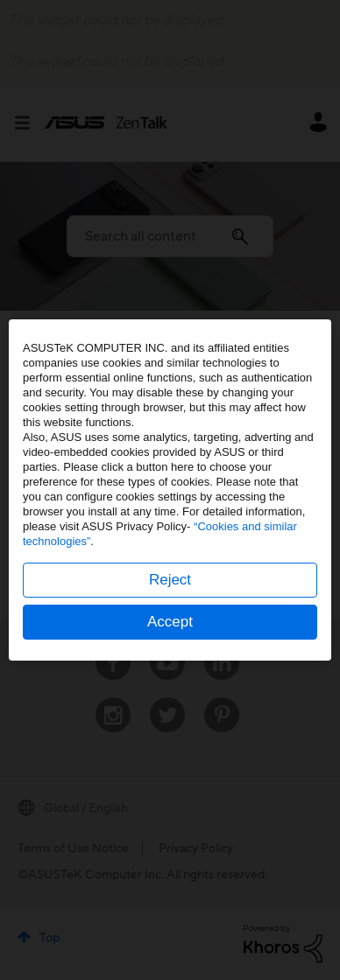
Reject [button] (170, 580)
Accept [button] (170, 622)
